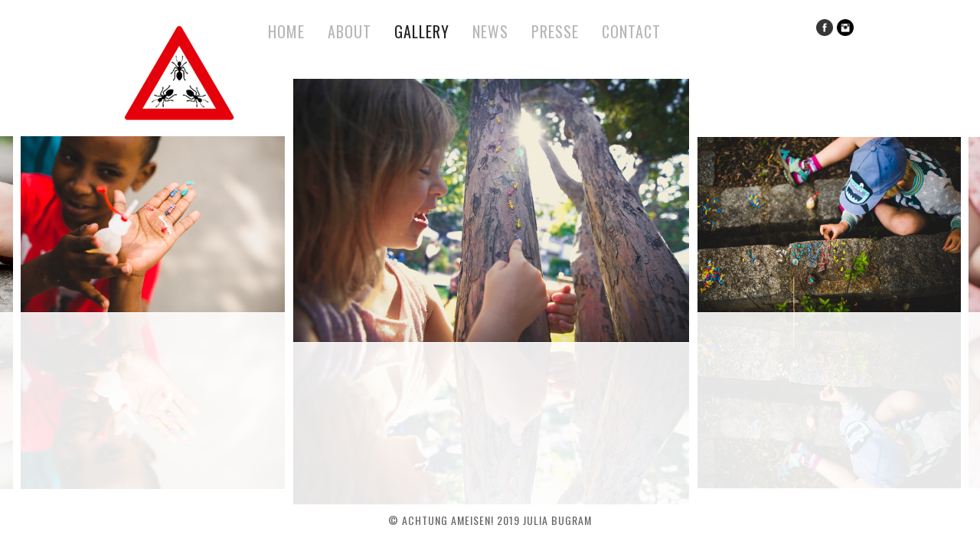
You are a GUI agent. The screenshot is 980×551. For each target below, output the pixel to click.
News (490, 31)
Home (286, 31)
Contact (631, 31)
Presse (555, 31)
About (350, 31)
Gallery (422, 31)
